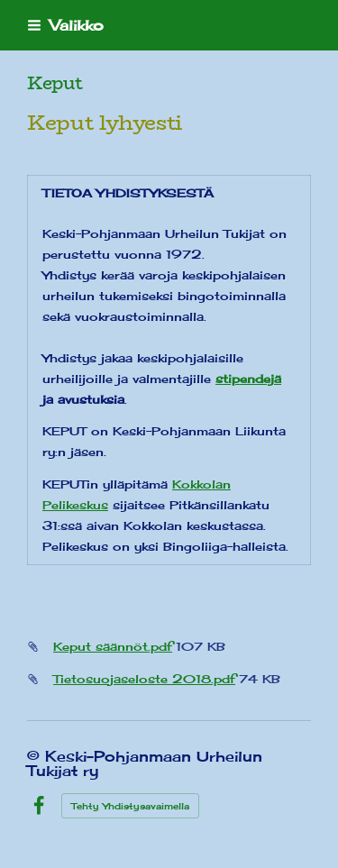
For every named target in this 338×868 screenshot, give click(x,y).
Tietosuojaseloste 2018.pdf (144, 679)
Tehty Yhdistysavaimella (130, 806)
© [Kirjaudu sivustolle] (36, 757)
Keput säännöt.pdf (113, 646)
